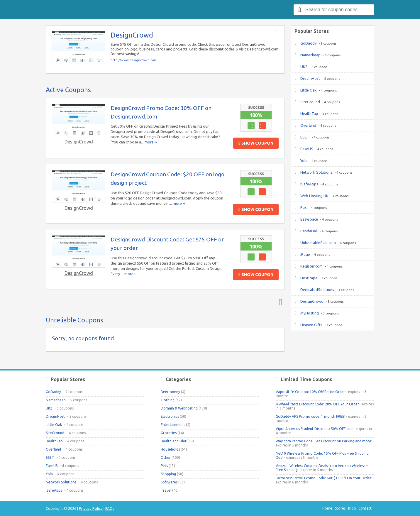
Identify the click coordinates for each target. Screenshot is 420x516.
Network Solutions (316, 172)
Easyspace (309, 219)
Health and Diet (174, 441)
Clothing (168, 400)
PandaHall (309, 231)
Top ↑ (279, 302)
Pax (304, 207)
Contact (365, 508)
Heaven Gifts (311, 325)
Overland (308, 125)
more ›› (151, 142)
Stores (340, 508)
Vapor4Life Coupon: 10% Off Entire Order (310, 392)
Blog (352, 508)
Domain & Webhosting (179, 408)
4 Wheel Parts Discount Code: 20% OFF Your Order (317, 404)
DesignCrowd (79, 142)
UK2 (304, 67)
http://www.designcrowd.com (134, 60)
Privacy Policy (91, 508)
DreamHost (310, 78)
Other (166, 457)
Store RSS (277, 33)
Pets (164, 466)
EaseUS (307, 149)
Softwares (169, 482)
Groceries (169, 433)
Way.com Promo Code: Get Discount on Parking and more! (324, 441)
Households (170, 449)
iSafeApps (309, 184)
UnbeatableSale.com (318, 243)
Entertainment (173, 425)
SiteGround (310, 102)
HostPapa (309, 278)
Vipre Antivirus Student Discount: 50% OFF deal (315, 429)
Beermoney (170, 392)
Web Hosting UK (314, 196)
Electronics (170, 416)
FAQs (110, 508)
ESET (305, 137)
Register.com (311, 266)
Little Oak (309, 90)
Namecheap (310, 55)
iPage (305, 254)
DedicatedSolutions (317, 290)
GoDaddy (308, 43)
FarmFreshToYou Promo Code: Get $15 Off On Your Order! (324, 478)
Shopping (168, 474)
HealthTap (309, 114)
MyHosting (310, 313)
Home (327, 508)
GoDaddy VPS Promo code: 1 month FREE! (310, 416)
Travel (166, 490)
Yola (304, 160)
